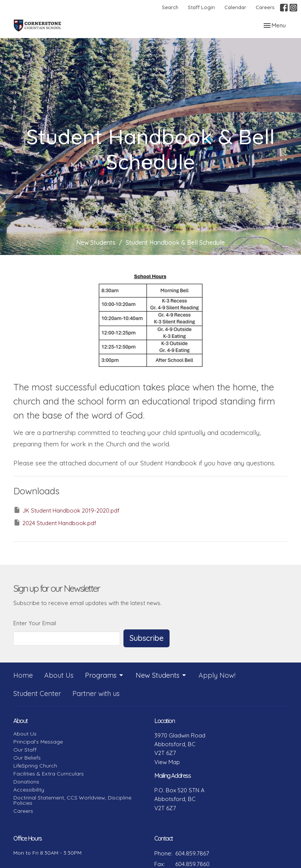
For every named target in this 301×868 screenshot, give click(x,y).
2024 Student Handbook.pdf (55, 523)
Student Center (37, 694)
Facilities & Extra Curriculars (49, 774)
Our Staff (25, 750)
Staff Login (201, 7)
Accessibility (29, 790)
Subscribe (146, 638)
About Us (59, 675)
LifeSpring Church (35, 766)
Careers (265, 7)
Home (23, 675)
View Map (167, 762)
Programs (105, 675)
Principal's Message (38, 742)
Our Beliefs (27, 758)
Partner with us (96, 694)
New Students (96, 242)
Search (170, 7)
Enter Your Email (35, 623)
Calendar (235, 7)
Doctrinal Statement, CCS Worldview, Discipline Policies (72, 800)
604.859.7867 (192, 853)
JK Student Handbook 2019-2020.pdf (66, 510)
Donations (26, 782)
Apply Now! (217, 675)
